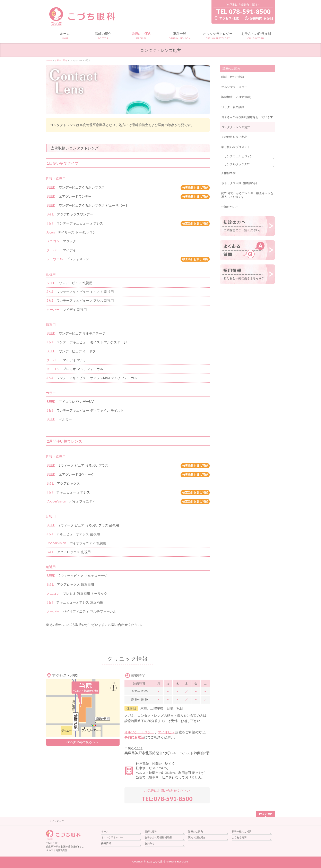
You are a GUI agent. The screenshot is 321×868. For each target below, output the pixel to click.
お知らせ (150, 843)
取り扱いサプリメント (236, 147)
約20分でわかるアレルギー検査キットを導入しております (247, 195)
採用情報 (106, 843)
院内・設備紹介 (197, 837)
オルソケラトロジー (139, 732)
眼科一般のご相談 (233, 77)
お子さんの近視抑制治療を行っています (247, 117)
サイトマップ (57, 821)
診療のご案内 (231, 68)
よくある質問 (239, 837)
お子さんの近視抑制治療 (158, 837)
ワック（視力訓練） (234, 107)
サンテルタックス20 (237, 164)
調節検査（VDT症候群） (237, 97)
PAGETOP (266, 814)
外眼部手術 (228, 173)
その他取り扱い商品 (234, 137)
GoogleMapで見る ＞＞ (83, 742)
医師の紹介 (151, 832)
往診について (230, 207)
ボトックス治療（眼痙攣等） (240, 183)
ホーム (105, 832)
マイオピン (166, 732)
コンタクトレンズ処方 (236, 127)
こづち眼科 (159, 862)
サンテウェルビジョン (238, 156)
